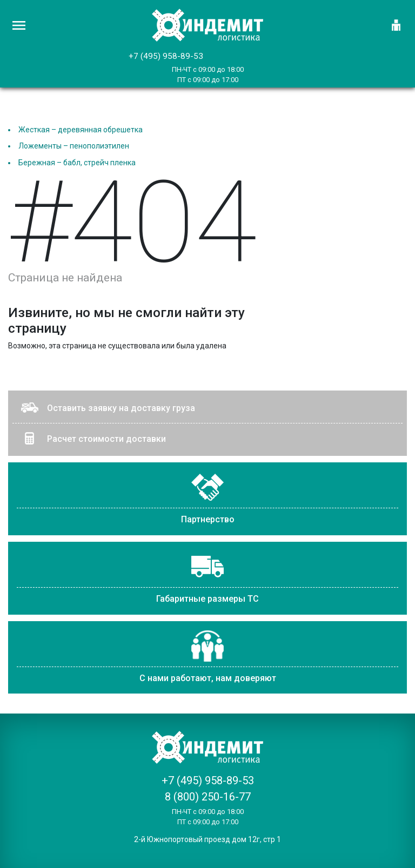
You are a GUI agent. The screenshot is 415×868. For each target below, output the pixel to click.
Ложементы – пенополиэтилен (74, 146)
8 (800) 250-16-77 (208, 797)
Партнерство (208, 519)
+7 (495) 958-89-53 (166, 56)
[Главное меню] (19, 25)
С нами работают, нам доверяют (208, 678)
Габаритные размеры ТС (207, 599)
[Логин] (396, 25)
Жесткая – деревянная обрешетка (81, 130)
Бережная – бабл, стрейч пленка (77, 163)
